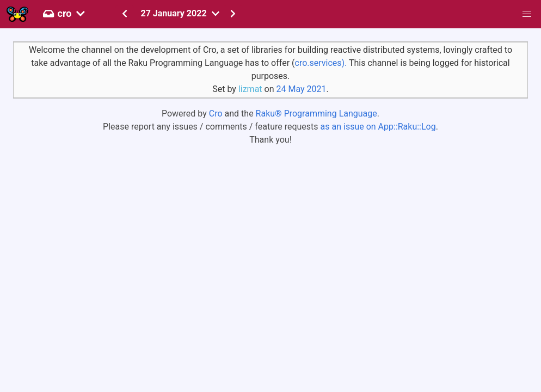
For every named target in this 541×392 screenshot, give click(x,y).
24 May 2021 (301, 89)
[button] (527, 14)
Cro (216, 114)
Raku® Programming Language (316, 114)
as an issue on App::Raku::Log (378, 127)
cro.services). (321, 63)
